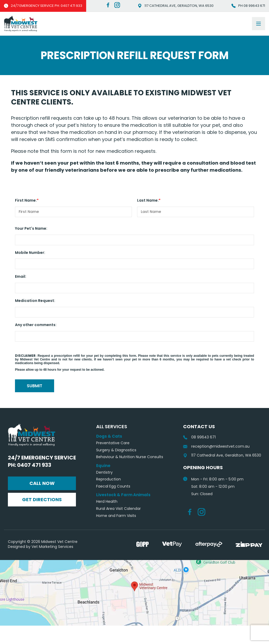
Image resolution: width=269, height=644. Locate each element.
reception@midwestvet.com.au (216, 465)
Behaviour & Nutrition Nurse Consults (130, 475)
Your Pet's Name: (31, 228)
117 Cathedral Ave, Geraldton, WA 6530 (176, 6)
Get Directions (42, 518)
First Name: (26, 200)
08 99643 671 (199, 456)
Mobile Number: (30, 253)
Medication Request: (35, 301)
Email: (21, 276)
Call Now (42, 502)
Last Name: (148, 200)
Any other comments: (36, 325)
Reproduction (108, 498)
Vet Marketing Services (52, 565)
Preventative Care (113, 461)
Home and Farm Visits (116, 534)
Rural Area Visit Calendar (118, 527)
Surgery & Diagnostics (116, 468)
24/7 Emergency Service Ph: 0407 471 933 (42, 480)
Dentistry (104, 491)
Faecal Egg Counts (113, 505)
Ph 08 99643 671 (248, 6)
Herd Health (107, 520)
